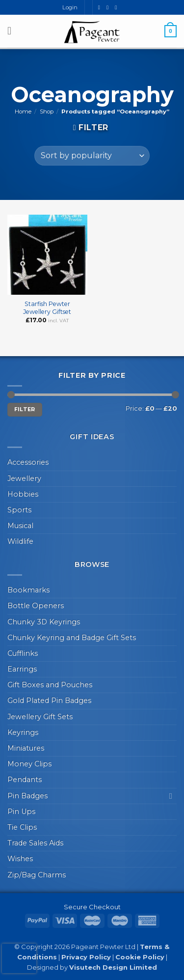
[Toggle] (171, 796)
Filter (25, 409)
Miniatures (26, 748)
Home (23, 112)
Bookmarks (28, 590)
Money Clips (29, 764)
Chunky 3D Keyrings (44, 622)
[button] (13, 31)
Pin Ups (21, 812)
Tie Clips (22, 827)
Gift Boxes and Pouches (50, 685)
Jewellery (24, 478)
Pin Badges (27, 796)
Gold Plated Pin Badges (49, 700)
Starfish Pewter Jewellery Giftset (47, 308)
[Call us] (118, 7)
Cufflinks (23, 653)
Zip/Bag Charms (37, 875)
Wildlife (20, 541)
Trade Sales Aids (35, 843)
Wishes (20, 859)
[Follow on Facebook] (101, 7)
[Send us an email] (109, 7)
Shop (47, 112)
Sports (19, 510)
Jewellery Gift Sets (40, 717)
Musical (20, 526)
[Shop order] (92, 156)
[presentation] (19, 958)
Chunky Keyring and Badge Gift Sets (72, 638)
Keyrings (23, 732)
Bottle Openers (36, 606)
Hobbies (23, 494)
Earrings (22, 669)
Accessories (28, 462)
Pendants (25, 780)
